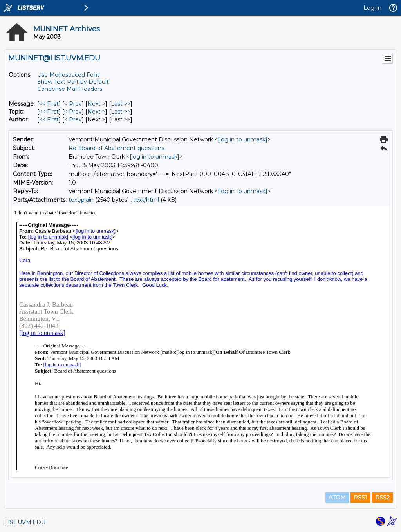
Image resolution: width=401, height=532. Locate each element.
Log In (372, 8)
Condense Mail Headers (70, 89)
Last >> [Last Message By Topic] (121, 112)
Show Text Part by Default (73, 82)
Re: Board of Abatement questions (116, 148)
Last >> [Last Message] (121, 104)
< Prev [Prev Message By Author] (73, 119)
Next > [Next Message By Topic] (96, 112)
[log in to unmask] (243, 139)
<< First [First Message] (49, 104)
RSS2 (382, 498)
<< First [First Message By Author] (49, 119)
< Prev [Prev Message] (73, 104)
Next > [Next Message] (96, 104)
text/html (146, 200)
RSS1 (360, 498)
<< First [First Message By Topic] (49, 112)
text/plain (81, 200)
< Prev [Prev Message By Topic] (73, 112)
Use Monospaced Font (68, 75)
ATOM (337, 498)
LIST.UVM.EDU (25, 522)
